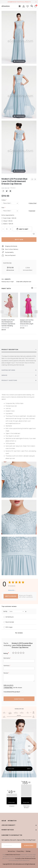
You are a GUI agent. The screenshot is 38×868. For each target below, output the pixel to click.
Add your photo (8, 685)
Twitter (7, 191)
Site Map (28, 851)
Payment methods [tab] (19, 830)
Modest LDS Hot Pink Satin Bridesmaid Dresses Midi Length (27, 322)
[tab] (19, 350)
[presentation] (36, 312)
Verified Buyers (10, 617)
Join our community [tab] (19, 825)
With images (9, 627)
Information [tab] (10, 821)
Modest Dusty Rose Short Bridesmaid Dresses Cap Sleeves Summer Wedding (8, 323)
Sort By (5, 612)
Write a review (11, 596)
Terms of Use (11, 851)
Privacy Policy (20, 851)
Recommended (10, 622)
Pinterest (10, 191)
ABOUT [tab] (4, 821)
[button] (32, 288)
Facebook (3, 191)
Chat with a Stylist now (24, 282)
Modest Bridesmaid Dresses (13, 855)
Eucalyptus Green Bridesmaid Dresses (25, 858)
